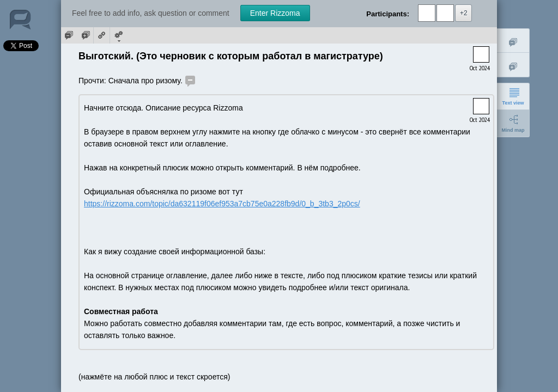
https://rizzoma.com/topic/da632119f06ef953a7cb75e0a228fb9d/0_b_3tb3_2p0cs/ (222, 204)
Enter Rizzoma (275, 13)
